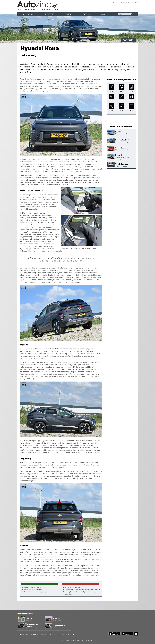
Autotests (49, 14)
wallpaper (70, 634)
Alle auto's (28, 14)
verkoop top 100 (49, 634)
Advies (68, 14)
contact (21, 634)
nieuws (61, 634)
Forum (104, 14)
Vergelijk (86, 14)
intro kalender (33, 634)
